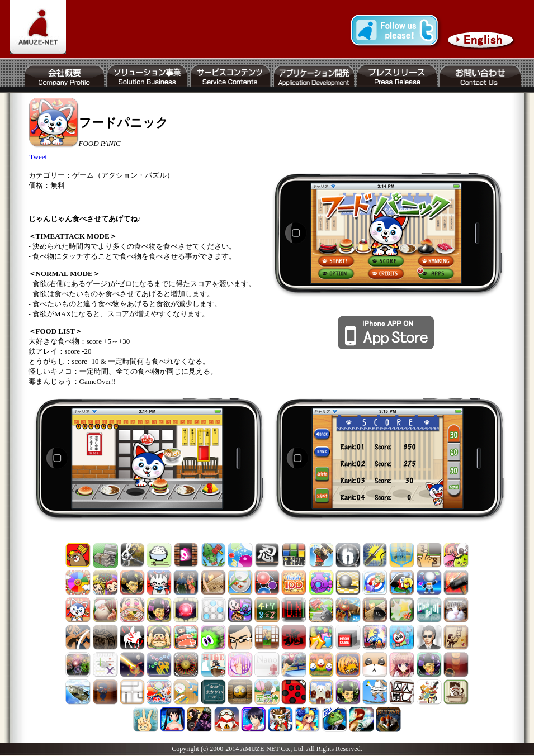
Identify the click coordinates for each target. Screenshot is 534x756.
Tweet (39, 157)
